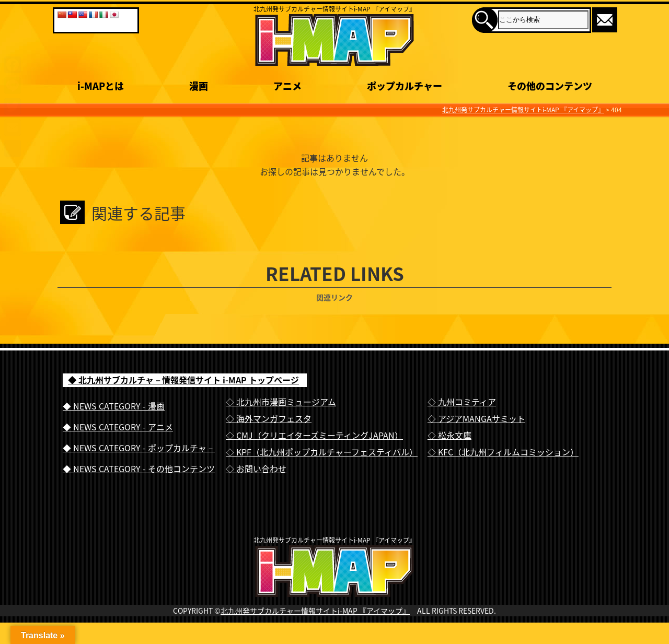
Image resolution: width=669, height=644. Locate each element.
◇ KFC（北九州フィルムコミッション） (503, 452)
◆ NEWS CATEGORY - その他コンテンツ (139, 469)
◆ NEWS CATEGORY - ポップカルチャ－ (139, 448)
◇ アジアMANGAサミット (476, 418)
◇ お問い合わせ (256, 469)
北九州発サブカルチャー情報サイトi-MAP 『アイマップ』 (315, 632)
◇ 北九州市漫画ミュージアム (281, 402)
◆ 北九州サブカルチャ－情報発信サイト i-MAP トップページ (183, 380)
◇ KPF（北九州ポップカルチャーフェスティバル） (322, 452)
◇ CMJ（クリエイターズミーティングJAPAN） (314, 435)
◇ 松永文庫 (449, 435)
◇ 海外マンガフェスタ (269, 418)
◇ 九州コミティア (462, 402)
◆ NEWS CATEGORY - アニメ (118, 427)
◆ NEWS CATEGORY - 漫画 (114, 406)
